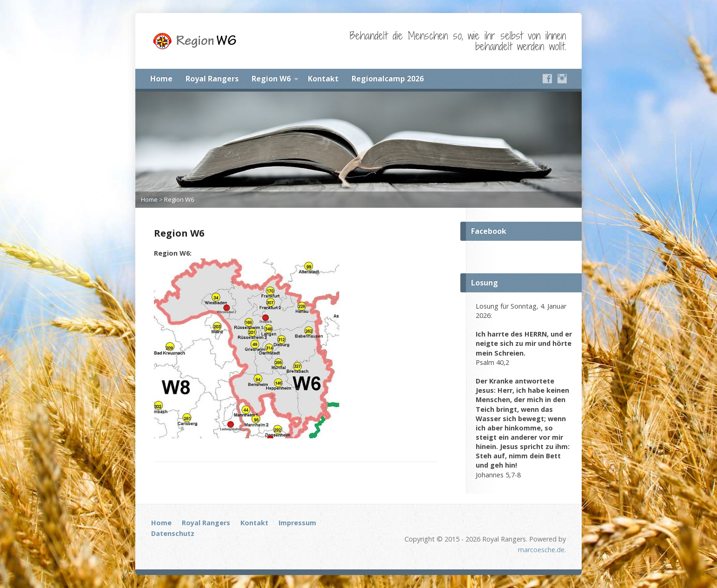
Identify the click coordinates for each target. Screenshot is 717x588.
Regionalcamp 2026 (388, 79)
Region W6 (271, 79)
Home (161, 79)
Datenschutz (173, 533)
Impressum (297, 523)
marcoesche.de (541, 550)
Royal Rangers (212, 79)
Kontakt (323, 79)
